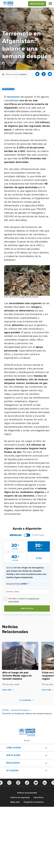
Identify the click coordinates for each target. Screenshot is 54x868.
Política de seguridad (20, 797)
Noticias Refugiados (20, 710)
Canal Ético (39, 797)
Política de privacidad (27, 793)
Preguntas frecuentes (34, 802)
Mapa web (15, 802)
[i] (28, 583)
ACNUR (5, 710)
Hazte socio (27, 608)
